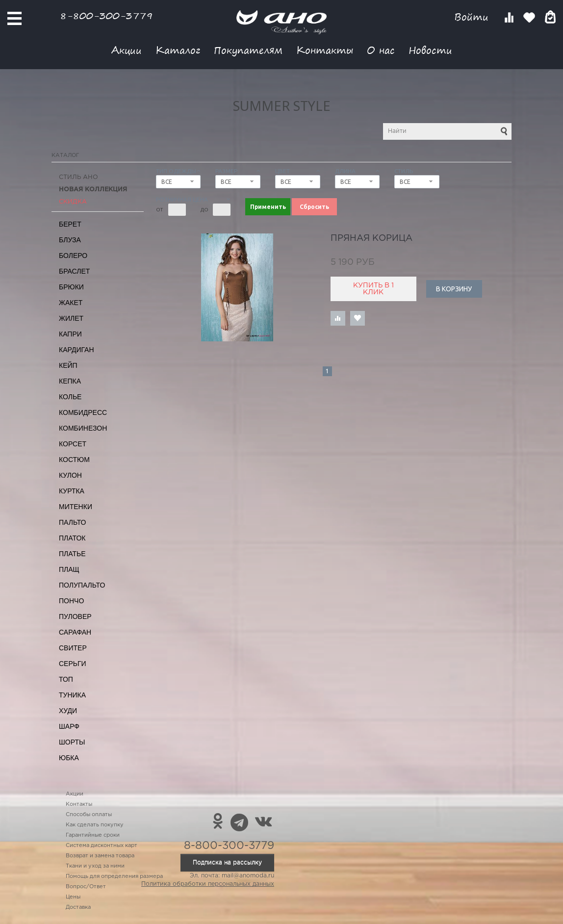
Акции (127, 50)
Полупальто (82, 585)
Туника (72, 695)
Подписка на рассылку (227, 862)
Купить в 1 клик (373, 289)
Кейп (68, 365)
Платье (72, 554)
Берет (70, 224)
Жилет (71, 318)
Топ (66, 679)
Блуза (70, 240)
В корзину (454, 289)
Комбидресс (83, 412)
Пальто (73, 522)
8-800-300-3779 (106, 15)
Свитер (73, 648)
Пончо (71, 601)
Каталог (178, 50)
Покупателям (248, 50)
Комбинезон (83, 428)
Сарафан (75, 632)
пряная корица (371, 238)
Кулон (70, 475)
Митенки (76, 507)
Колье (70, 397)
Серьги (73, 664)
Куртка (72, 491)
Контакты (325, 50)
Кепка (70, 381)
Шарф (69, 726)
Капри (70, 334)
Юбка (69, 758)
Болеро (73, 256)
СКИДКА (73, 202)
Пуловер (75, 616)
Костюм (74, 460)
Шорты (72, 742)
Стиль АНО (78, 177)
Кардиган (77, 350)
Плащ (69, 569)
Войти (473, 17)
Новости (430, 50)
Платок (72, 538)
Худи (68, 711)
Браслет (74, 271)
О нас (381, 50)
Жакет (71, 303)
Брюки (71, 287)
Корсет (73, 444)
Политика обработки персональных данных (208, 884)
